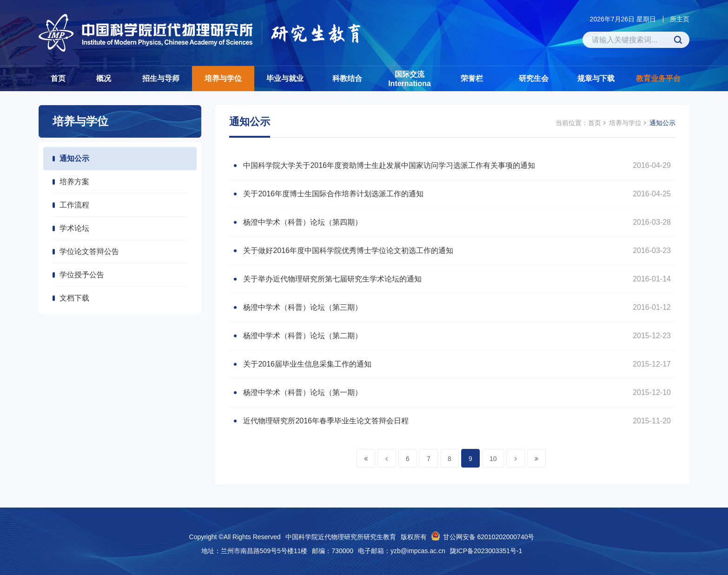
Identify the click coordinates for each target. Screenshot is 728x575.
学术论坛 (74, 228)
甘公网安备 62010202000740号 (489, 537)
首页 (58, 78)
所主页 (680, 19)
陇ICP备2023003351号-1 (486, 551)
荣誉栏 (472, 78)
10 (493, 459)
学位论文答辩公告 (89, 251)
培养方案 (74, 182)
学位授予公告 (82, 275)
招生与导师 (161, 78)
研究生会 (534, 78)
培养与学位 (223, 78)
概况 (104, 78)
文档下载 (74, 298)
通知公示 (74, 158)
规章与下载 (596, 78)
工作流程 (74, 205)
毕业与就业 (285, 78)
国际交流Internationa (410, 79)
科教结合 (347, 78)
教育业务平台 (658, 78)
